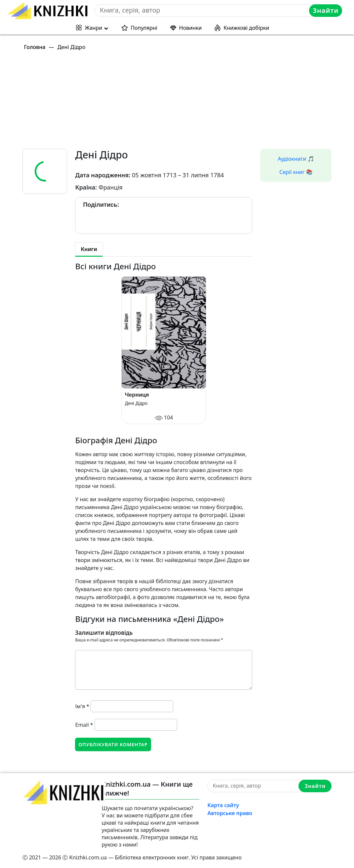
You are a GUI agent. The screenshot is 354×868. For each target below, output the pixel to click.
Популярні (144, 28)
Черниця (137, 395)
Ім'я (82, 706)
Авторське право (230, 813)
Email (84, 725)
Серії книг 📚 (296, 172)
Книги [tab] (89, 249)
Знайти (326, 10)
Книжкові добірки (246, 28)
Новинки (191, 28)
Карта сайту (223, 805)
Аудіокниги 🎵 (296, 159)
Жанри (94, 28)
